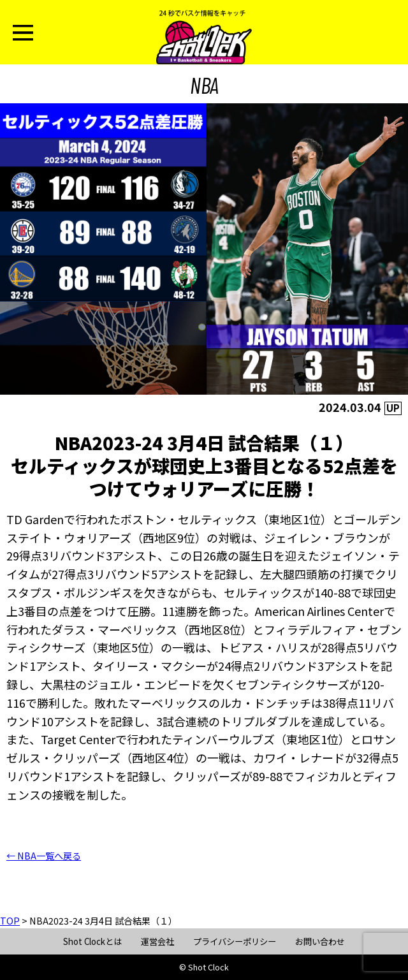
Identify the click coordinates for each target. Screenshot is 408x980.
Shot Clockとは (92, 941)
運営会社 (157, 941)
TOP (10, 921)
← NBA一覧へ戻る (44, 856)
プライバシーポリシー (235, 941)
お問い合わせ (320, 941)
